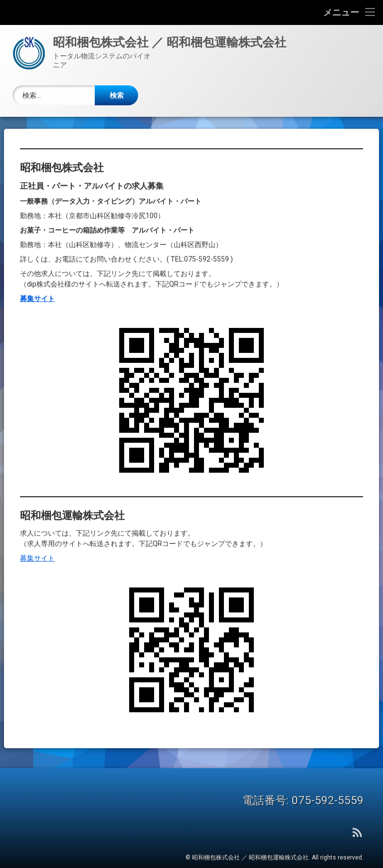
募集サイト (37, 545)
